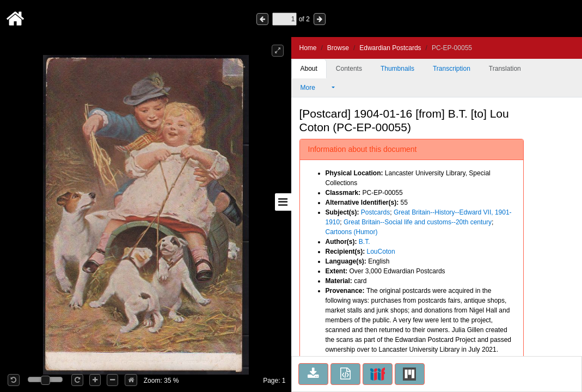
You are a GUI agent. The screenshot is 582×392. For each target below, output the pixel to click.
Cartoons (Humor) (352, 232)
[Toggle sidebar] (283, 202)
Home (308, 48)
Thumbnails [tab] (397, 69)
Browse (338, 48)
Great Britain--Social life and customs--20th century (418, 222)
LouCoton (381, 252)
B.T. (364, 242)
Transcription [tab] (452, 69)
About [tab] (309, 69)
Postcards (375, 212)
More (315, 88)
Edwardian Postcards (390, 48)
